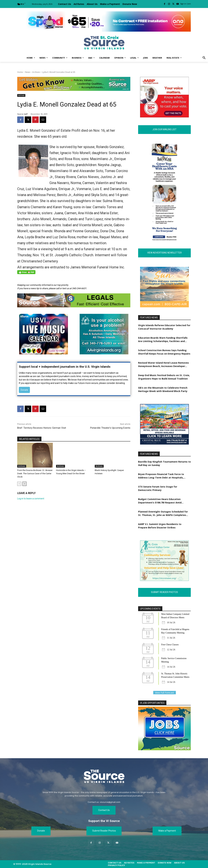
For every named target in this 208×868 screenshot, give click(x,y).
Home (20, 72)
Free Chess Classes (170, 645)
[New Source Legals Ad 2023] (74, 300)
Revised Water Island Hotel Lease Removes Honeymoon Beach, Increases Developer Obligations (163, 365)
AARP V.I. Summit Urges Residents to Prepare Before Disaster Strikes (160, 526)
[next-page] (24, 484)
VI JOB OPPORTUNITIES (152, 703)
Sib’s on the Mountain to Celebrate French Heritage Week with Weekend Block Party (163, 390)
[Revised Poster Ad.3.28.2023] (164, 580)
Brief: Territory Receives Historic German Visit (42, 428)
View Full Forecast (165, 693)
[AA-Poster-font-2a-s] (104, 334)
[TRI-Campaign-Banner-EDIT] (74, 84)
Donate (24, 390)
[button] (204, 58)
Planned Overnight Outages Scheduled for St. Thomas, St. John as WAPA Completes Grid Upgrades (163, 514)
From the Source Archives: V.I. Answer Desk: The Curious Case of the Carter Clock (35, 473)
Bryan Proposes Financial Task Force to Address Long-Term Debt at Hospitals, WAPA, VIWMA (161, 476)
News (28, 72)
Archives (36, 72)
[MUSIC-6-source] (44, 354)
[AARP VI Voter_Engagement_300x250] (164, 117)
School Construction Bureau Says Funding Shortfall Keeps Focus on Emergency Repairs (164, 352)
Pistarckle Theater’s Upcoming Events (110, 428)
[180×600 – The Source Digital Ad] (164, 240)
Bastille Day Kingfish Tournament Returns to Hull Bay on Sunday (164, 464)
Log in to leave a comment (31, 499)
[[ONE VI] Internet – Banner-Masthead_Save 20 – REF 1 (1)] (104, 21)
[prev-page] (19, 484)
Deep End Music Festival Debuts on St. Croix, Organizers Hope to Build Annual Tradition (164, 377)
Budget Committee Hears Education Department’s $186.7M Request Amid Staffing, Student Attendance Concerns (161, 501)
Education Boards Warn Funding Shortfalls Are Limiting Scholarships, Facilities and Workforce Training (163, 340)
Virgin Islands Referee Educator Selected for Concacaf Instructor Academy (164, 327)
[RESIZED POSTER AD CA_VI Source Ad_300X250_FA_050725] (164, 307)
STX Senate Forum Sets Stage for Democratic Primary (158, 488)
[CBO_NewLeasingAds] (164, 444)
